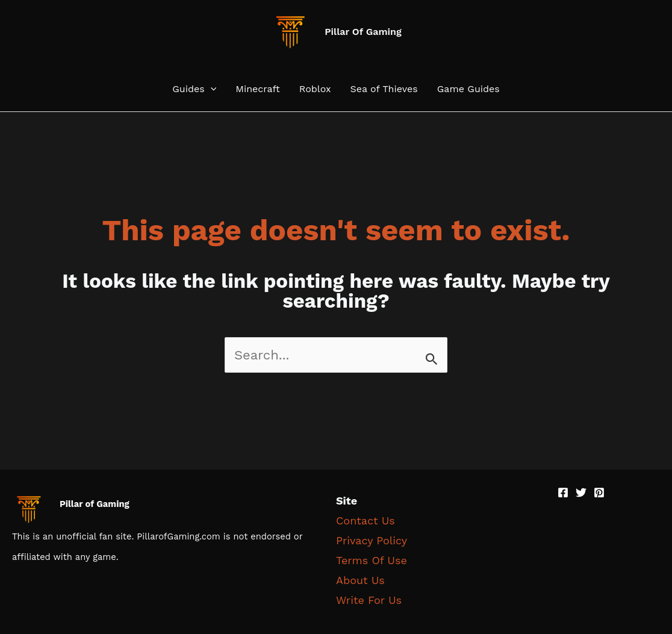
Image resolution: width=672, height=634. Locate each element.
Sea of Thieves (384, 89)
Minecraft (258, 89)
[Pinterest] (599, 493)
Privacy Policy (372, 540)
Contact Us (366, 521)
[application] (211, 89)
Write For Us (369, 600)
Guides (194, 89)
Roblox (315, 89)
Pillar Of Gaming (363, 32)
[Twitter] (581, 493)
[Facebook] (563, 493)
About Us (360, 580)
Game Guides (468, 89)
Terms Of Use (372, 560)
